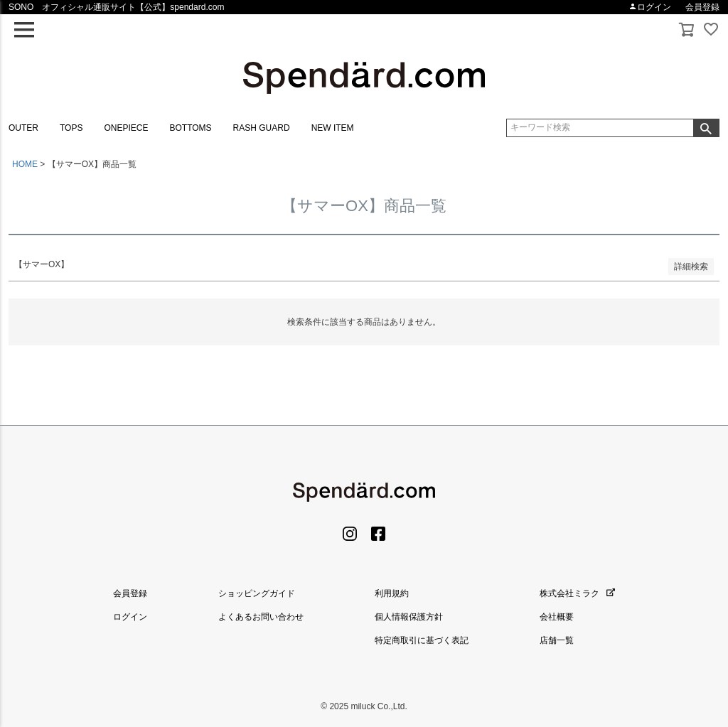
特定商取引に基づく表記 (422, 640)
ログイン (650, 7)
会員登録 (702, 7)
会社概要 (557, 617)
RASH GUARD (262, 128)
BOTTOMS (190, 128)
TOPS (71, 128)
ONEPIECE (126, 128)
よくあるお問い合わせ (261, 617)
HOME (25, 164)
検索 (706, 128)
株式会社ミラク (577, 593)
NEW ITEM (333, 128)
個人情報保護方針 (409, 617)
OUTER (23, 128)
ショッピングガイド (257, 593)
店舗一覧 (557, 640)
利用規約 (392, 593)
